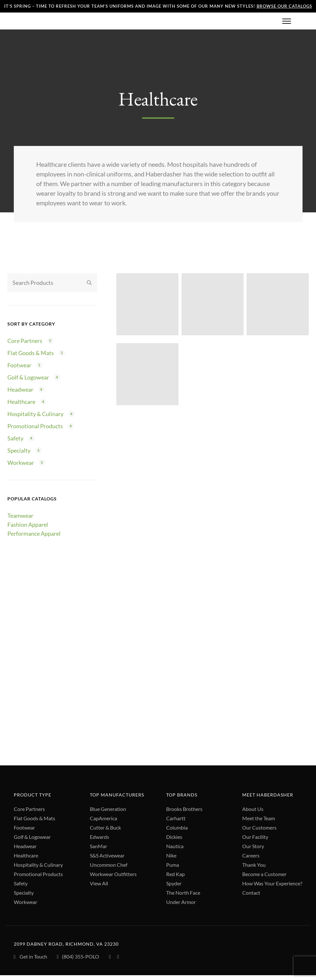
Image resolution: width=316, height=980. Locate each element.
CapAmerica (103, 818)
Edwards (99, 837)
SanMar (98, 846)
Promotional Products (35, 426)
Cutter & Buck (105, 828)
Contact (251, 893)
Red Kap (175, 874)
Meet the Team (259, 818)
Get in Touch (31, 957)
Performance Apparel (34, 534)
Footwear (19, 365)
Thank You (254, 865)
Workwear (21, 463)
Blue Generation (108, 809)
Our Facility (255, 837)
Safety (15, 439)
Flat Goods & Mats (31, 353)
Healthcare (21, 402)
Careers (251, 856)
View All (99, 884)
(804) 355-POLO (78, 957)
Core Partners (25, 341)
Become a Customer (264, 874)
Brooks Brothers (184, 809)
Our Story (253, 846)
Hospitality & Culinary (35, 414)
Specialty (19, 451)
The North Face (183, 893)
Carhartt (176, 818)
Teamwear (20, 516)
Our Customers (259, 828)
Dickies (174, 837)
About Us (253, 809)
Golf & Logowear (28, 378)
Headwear (20, 390)
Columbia (177, 828)
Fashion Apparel (28, 525)
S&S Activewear (107, 856)
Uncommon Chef (109, 865)
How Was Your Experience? (272, 884)
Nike (171, 856)
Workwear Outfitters (113, 874)
